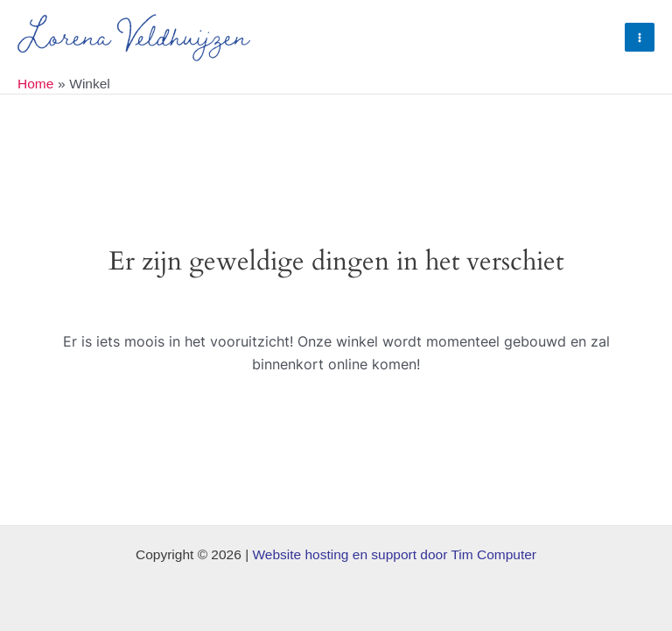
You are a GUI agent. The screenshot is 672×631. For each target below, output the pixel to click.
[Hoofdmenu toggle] (640, 38)
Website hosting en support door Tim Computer (394, 554)
